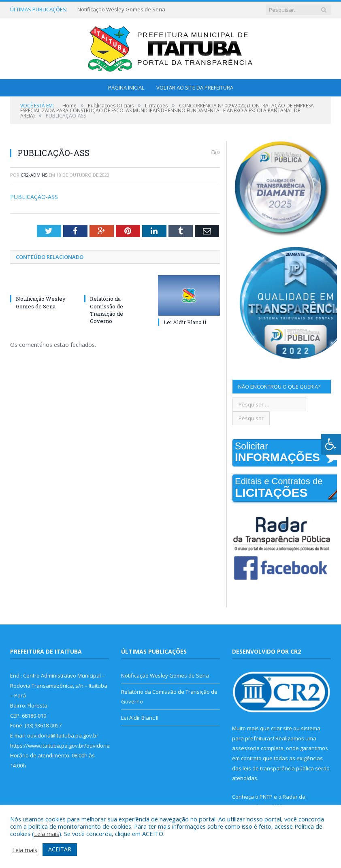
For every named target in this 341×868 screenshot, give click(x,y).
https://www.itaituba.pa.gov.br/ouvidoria (60, 746)
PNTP (266, 797)
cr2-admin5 (34, 175)
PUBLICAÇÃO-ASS (34, 197)
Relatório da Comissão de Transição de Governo (107, 310)
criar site (281, 728)
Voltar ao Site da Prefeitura (195, 88)
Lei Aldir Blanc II (185, 322)
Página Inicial (126, 88)
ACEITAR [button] (60, 849)
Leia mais (47, 834)
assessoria (246, 748)
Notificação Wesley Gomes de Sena (121, 10)
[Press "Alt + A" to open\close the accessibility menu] (331, 444)
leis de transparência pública (278, 768)
